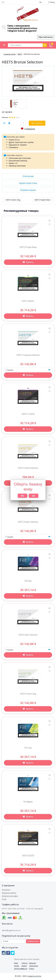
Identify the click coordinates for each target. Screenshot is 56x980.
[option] (14, 104)
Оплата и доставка (10, 897)
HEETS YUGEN (28, 415)
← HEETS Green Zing (12, 201)
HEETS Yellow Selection (28, 469)
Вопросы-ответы (9, 893)
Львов (24, 967)
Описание (28, 177)
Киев (16, 964)
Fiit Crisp (28, 749)
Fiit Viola (28, 582)
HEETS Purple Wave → (43, 201)
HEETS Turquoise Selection (28, 356)
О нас (4, 900)
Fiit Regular (28, 802)
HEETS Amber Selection (28, 523)
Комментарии (28, 191)
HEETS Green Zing (28, 695)
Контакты (6, 890)
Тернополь (33, 967)
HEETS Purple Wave (28, 248)
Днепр (17, 967)
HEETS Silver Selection (28, 636)
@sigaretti (31, 31)
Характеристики (28, 184)
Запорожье (18, 969)
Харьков (32, 964)
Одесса (25, 964)
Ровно (32, 969)
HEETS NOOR (28, 856)
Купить (39, 124)
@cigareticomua (29, 28)
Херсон (24, 969)
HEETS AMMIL (28, 302)
